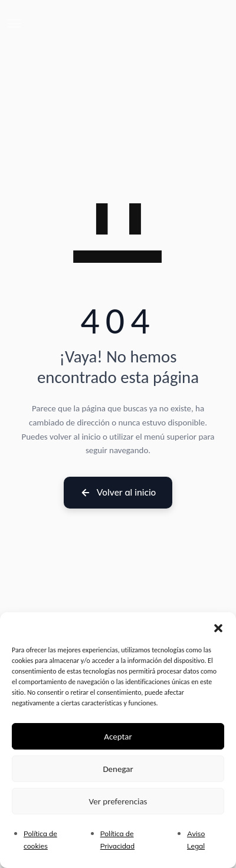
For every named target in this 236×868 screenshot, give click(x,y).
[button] (218, 627)
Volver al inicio (118, 492)
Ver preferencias (118, 801)
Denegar (118, 769)
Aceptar (118, 737)
